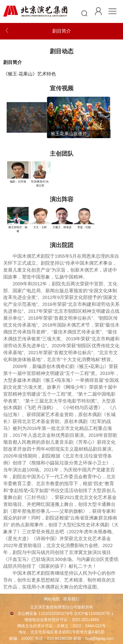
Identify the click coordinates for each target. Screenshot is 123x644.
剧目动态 (62, 51)
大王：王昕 (40, 227)
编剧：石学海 (18, 182)
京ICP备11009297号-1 (94, 614)
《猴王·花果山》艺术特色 (30, 74)
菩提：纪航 (84, 227)
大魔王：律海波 (62, 227)
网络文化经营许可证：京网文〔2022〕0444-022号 (61, 626)
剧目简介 (13, 62)
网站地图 (52, 599)
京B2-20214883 (85, 620)
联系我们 (71, 599)
